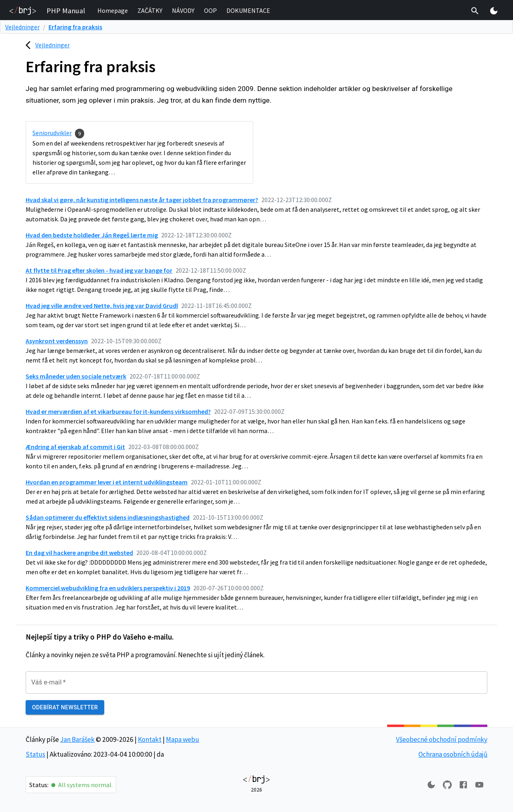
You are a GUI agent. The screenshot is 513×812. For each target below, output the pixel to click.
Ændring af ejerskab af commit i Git (75, 447)
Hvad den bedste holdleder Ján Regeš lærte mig (92, 235)
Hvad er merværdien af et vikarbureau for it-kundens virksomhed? (118, 411)
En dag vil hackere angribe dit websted (79, 553)
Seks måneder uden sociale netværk (76, 376)
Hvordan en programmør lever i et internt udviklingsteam (107, 482)
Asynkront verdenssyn (57, 341)
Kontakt (150, 739)
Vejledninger (22, 27)
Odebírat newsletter (65, 708)
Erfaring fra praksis (75, 27)
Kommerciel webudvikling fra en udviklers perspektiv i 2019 (108, 588)
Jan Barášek (77, 739)
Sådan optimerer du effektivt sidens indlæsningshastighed (108, 517)
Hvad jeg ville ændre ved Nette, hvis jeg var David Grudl (102, 306)
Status (35, 754)
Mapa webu (183, 739)
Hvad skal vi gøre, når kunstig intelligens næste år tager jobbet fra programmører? (142, 200)
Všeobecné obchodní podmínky (442, 739)
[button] (113, 11)
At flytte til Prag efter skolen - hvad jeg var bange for (99, 270)
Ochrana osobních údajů (453, 754)
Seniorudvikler (52, 133)
